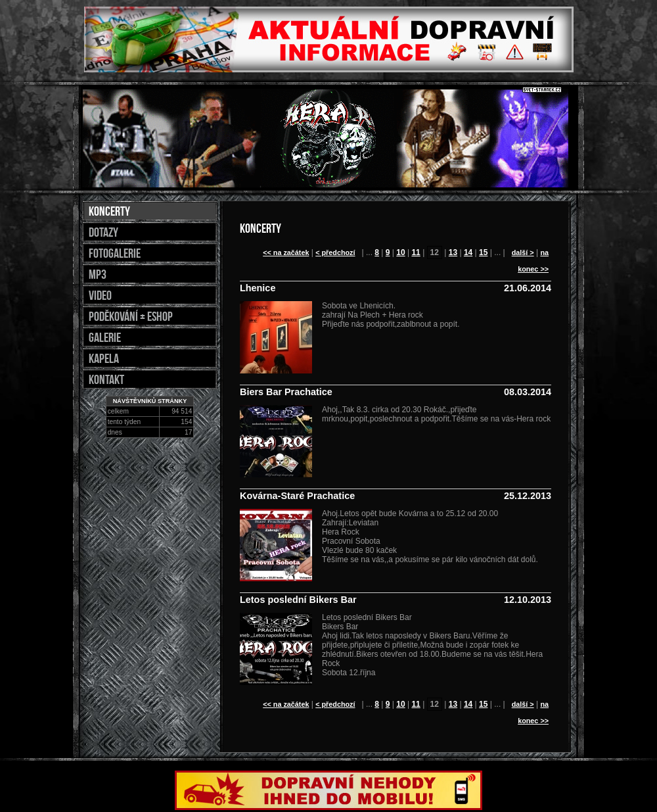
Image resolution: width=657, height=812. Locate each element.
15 (483, 252)
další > (523, 252)
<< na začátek (286, 252)
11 (416, 252)
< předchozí (335, 252)
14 (468, 252)
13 (453, 252)
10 (400, 252)
